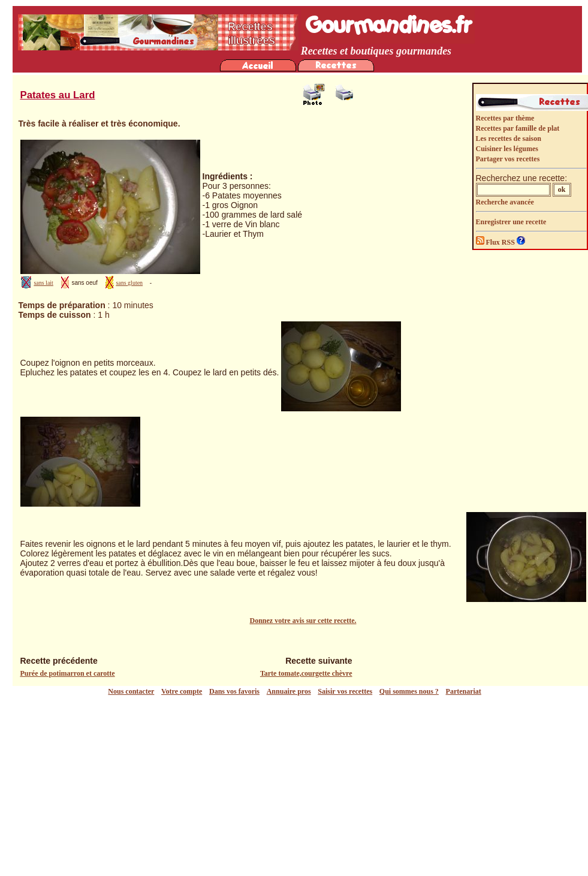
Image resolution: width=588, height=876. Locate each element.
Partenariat (464, 691)
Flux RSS (496, 242)
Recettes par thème (505, 118)
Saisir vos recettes (345, 691)
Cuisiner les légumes (507, 149)
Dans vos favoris (234, 691)
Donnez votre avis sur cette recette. (303, 621)
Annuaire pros (289, 691)
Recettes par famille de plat (518, 128)
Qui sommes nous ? (409, 691)
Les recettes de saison (509, 139)
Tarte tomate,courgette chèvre (306, 673)
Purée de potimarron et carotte (68, 673)
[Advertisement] (297, 786)
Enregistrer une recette (511, 222)
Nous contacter (131, 691)
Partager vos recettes (508, 159)
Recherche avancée (505, 202)
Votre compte (182, 691)
